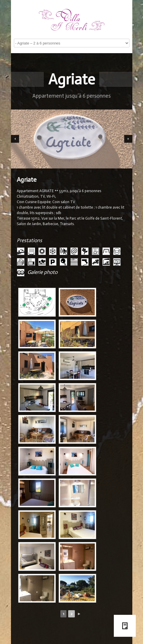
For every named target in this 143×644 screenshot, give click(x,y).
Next (128, 139)
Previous (15, 139)
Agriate (27, 180)
